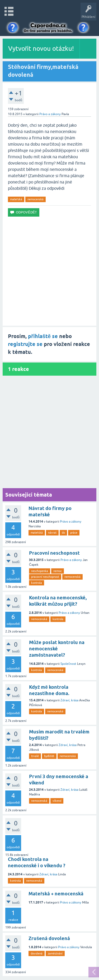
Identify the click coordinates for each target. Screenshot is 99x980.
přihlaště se (43, 336)
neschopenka (40, 571)
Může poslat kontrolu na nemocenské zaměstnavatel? (57, 649)
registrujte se (25, 344)
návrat (52, 533)
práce (74, 533)
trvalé (35, 756)
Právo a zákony (50, 114)
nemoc (58, 571)
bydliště (49, 756)
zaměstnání (55, 953)
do (63, 533)
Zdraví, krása (69, 700)
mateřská (16, 199)
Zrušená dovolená (49, 938)
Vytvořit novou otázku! (41, 49)
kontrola (37, 583)
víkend (57, 801)
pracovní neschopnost (45, 577)
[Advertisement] (49, 271)
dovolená (37, 953)
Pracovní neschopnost (54, 553)
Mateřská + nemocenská (56, 894)
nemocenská (36, 199)
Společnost (68, 664)
